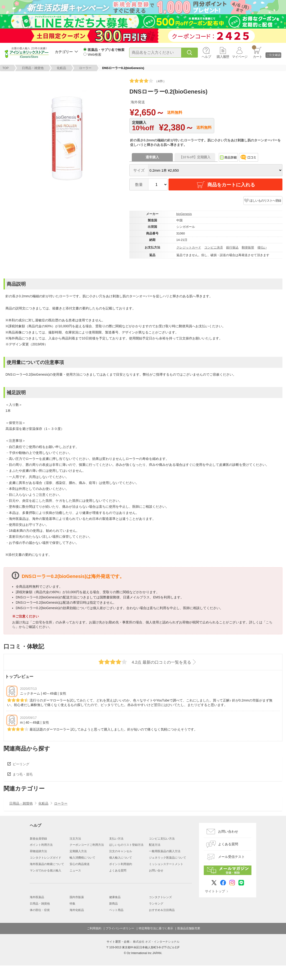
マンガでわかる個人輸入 (46, 871)
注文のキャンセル (121, 851)
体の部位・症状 (40, 910)
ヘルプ (206, 57)
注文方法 (75, 839)
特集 (72, 904)
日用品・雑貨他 (33, 68)
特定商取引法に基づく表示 (156, 928)
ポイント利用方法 (41, 845)
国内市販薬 (77, 897)
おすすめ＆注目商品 (162, 910)
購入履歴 (223, 57)
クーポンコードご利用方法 (87, 845)
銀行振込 (232, 247)
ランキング (156, 904)
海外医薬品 (37, 897)
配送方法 (155, 845)
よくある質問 (118, 871)
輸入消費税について (82, 858)
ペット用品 (116, 910)
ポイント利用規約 (121, 864)
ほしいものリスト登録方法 (126, 845)
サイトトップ (215, 891)
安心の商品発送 (80, 864)
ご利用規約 (94, 928)
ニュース (75, 871)
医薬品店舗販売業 (189, 928)
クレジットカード (189, 247)
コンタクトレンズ (160, 897)
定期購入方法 (78, 851)
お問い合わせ (228, 831)
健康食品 (115, 897)
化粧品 (61, 68)
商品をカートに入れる (225, 185)
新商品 (113, 904)
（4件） (148, 81)
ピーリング (21, 764)
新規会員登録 (38, 839)
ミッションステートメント (166, 864)
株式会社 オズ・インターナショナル (156, 942)
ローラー (85, 68)
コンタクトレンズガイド (46, 858)
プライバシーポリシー (120, 928)
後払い (262, 247)
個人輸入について (121, 858)
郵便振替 (248, 247)
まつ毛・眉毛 (23, 774)
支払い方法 (116, 839)
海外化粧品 (77, 910)
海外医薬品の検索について (47, 864)
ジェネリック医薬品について (168, 858)
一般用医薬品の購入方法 (165, 851)
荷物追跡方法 (38, 851)
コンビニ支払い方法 (162, 839)
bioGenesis (184, 214)
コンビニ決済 (214, 247)
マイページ (240, 57)
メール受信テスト (231, 857)
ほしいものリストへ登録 (265, 201)
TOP (6, 68)
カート (257, 52)
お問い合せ (156, 871)
